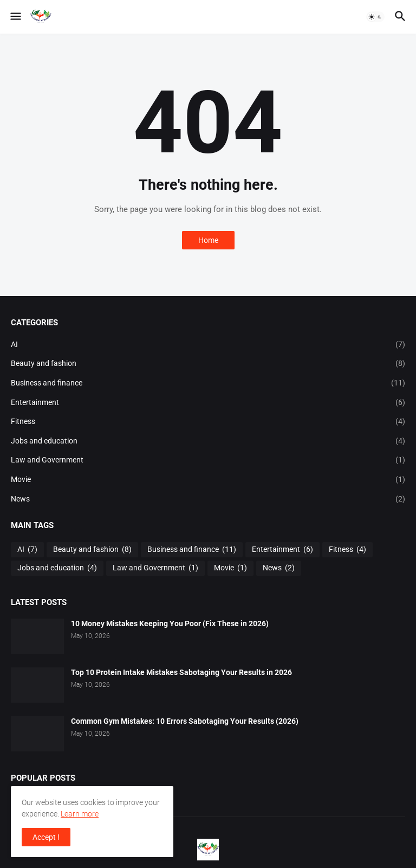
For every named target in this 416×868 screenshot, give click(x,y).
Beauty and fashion (208, 364)
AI (208, 345)
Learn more (80, 814)
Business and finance (208, 383)
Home (208, 240)
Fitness (208, 422)
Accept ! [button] (46, 837)
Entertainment (208, 403)
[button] (15, 17)
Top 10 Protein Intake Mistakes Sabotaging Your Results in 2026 (181, 672)
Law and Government (208, 460)
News (208, 499)
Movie (208, 480)
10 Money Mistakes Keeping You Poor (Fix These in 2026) (170, 623)
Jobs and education (208, 441)
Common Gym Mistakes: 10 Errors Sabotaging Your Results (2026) (185, 721)
